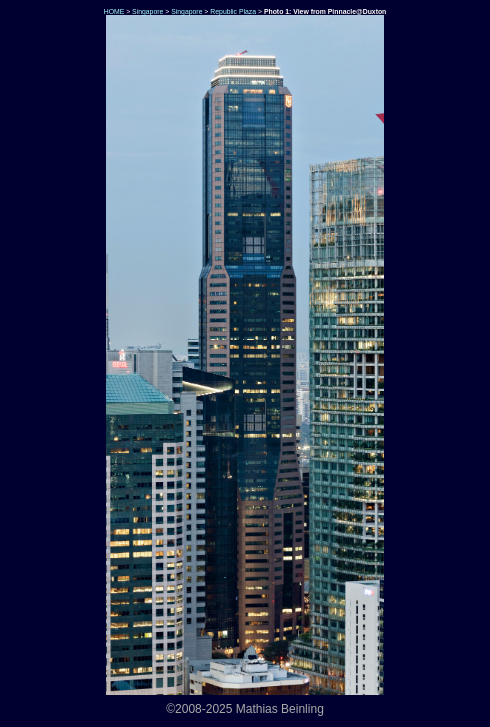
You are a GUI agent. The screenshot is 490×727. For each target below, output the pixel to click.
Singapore (147, 11)
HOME (113, 11)
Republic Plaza (233, 11)
